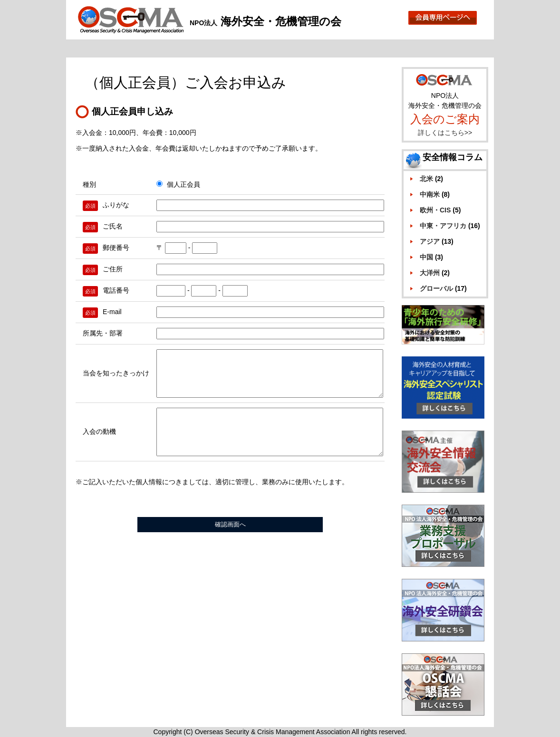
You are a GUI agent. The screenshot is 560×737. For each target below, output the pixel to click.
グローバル (436, 288)
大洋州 (430, 273)
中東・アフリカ (443, 226)
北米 (426, 179)
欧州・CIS (435, 210)
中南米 (430, 194)
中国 (426, 257)
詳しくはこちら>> (445, 133)
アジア (430, 241)
